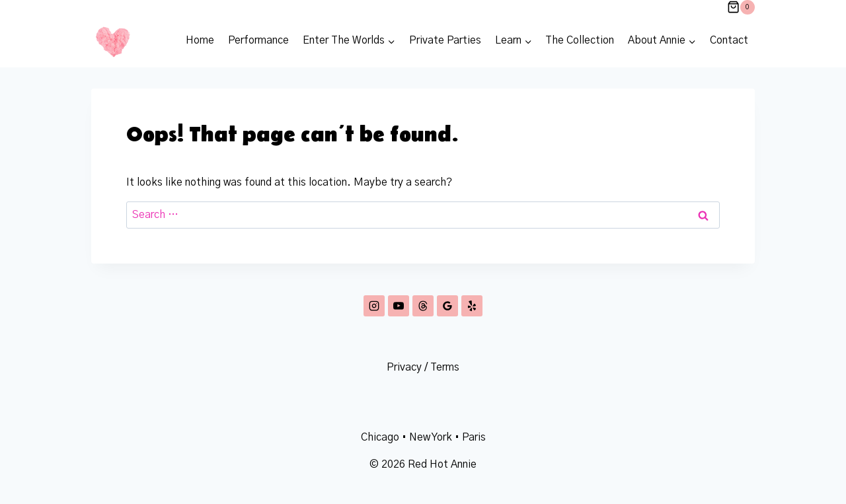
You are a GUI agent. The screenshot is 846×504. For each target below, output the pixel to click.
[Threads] (423, 306)
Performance (258, 40)
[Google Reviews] (447, 306)
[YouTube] (399, 306)
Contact (729, 40)
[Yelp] (472, 306)
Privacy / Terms (423, 367)
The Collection (580, 40)
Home (200, 40)
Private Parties (445, 40)
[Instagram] (374, 306)
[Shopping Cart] (741, 7)
